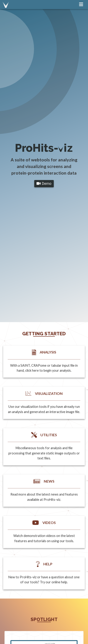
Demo (44, 184)
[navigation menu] (81, 4)
